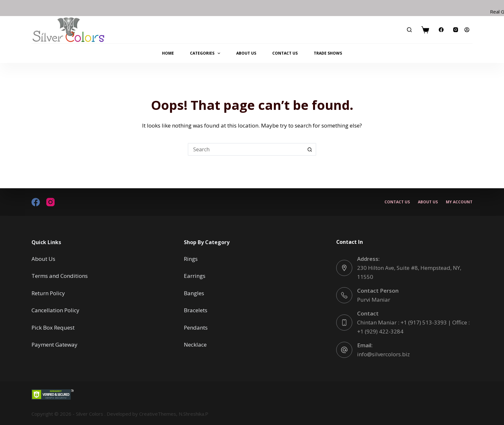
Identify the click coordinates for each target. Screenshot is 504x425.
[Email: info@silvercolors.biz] (344, 350)
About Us (246, 53)
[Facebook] (441, 30)
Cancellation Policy (55, 310)
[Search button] (310, 149)
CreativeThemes (158, 414)
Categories (206, 53)
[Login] (467, 30)
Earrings (195, 276)
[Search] (409, 30)
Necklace (195, 345)
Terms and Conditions (60, 276)
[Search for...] (246, 149)
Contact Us (285, 53)
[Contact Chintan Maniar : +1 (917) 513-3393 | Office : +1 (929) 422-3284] (344, 323)
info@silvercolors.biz (383, 354)
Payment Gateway (54, 345)
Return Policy (48, 293)
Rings (191, 259)
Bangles (194, 293)
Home (168, 53)
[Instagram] (456, 30)
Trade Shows (328, 53)
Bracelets (196, 310)
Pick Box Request (53, 328)
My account (459, 202)
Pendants (196, 328)
